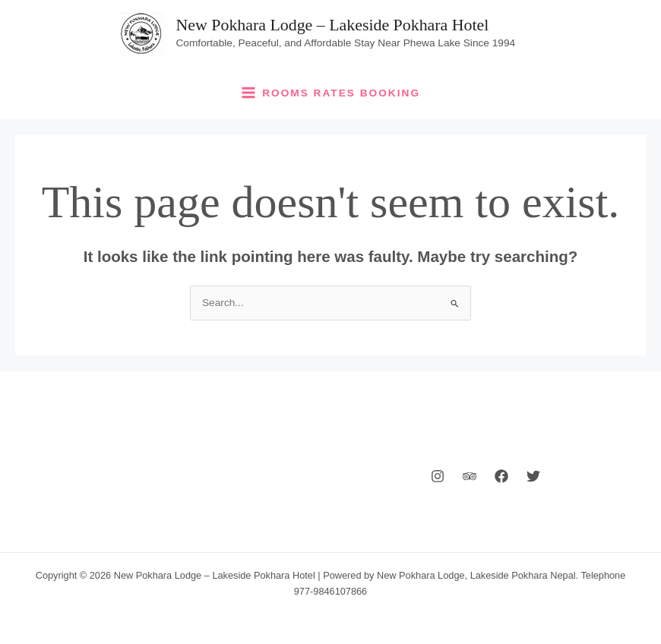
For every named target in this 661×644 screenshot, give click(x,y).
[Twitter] (533, 476)
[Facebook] (501, 476)
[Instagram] (438, 476)
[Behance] (470, 476)
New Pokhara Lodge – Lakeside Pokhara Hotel (333, 25)
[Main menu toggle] (331, 93)
